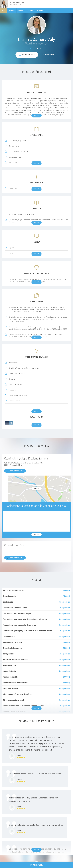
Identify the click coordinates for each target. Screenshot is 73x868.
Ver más (36, 411)
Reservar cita (37, 865)
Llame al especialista (15, 471)
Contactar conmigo (48, 55)
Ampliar (36, 488)
